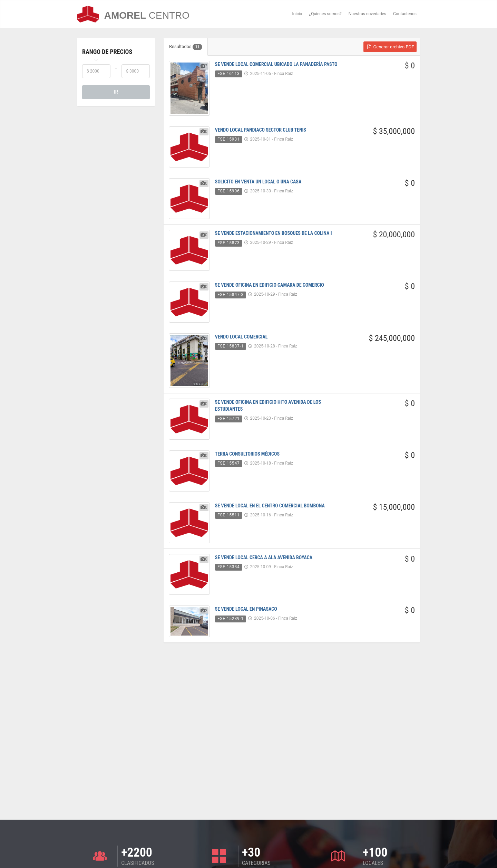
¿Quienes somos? (325, 14)
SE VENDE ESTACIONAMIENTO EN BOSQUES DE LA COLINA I (274, 233)
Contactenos (405, 14)
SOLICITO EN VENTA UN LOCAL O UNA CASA (258, 182)
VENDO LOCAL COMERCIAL (241, 337)
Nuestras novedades (367, 14)
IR (116, 92)
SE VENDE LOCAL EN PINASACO (246, 609)
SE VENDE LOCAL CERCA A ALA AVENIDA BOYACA (264, 557)
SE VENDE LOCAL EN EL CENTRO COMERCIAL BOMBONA (270, 506)
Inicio (297, 14)
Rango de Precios (107, 52)
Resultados (186, 47)
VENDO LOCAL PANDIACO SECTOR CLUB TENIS (261, 130)
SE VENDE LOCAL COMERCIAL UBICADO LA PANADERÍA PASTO (276, 64)
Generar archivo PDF (390, 47)
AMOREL (133, 14)
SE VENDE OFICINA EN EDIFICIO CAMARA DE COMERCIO (270, 285)
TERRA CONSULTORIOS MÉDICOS (247, 454)
